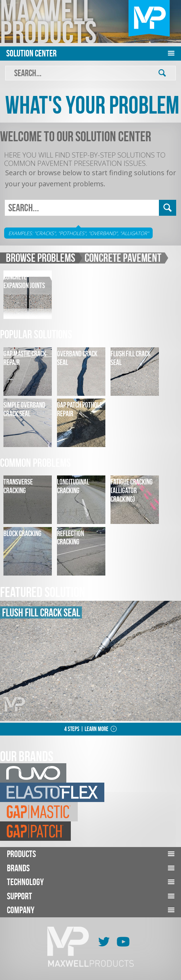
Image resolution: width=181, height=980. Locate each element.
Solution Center (31, 53)
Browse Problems (41, 258)
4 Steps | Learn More (86, 729)
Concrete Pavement (123, 258)
